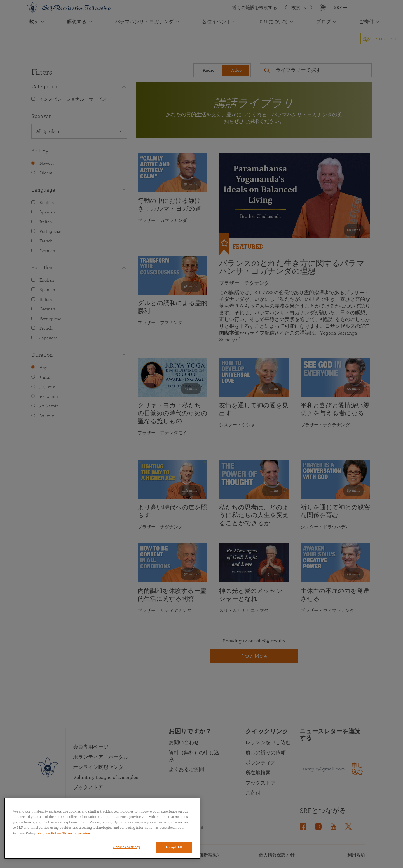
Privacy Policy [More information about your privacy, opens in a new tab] (49, 833)
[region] (102, 828)
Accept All (174, 847)
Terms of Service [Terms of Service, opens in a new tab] (76, 833)
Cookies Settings (126, 847)
